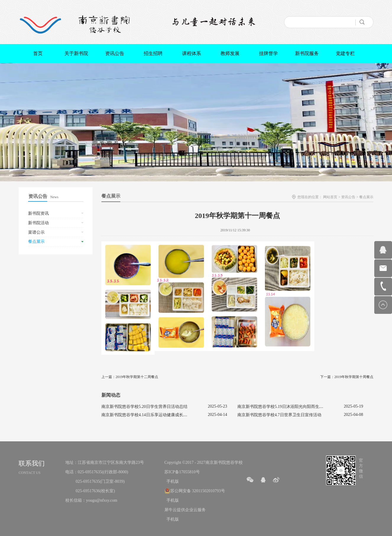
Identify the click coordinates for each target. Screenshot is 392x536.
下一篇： (347, 377)
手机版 (172, 481)
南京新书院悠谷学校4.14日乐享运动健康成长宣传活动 (151, 415)
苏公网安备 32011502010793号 (198, 491)
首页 (38, 53)
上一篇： (130, 377)
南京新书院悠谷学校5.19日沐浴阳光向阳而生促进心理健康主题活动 (299, 407)
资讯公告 (348, 197)
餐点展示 (366, 197)
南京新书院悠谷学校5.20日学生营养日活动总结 (144, 407)
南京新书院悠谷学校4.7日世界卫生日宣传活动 (279, 415)
